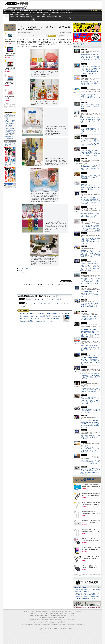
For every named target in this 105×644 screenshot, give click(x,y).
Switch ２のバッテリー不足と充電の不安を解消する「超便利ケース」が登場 (90, 437)
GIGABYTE (28, 16)
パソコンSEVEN (33, 14)
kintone (22, 18)
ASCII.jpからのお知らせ (80, 587)
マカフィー (12, 20)
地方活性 (57, 12)
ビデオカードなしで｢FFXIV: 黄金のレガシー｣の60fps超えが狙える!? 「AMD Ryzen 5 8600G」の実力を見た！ (90, 471)
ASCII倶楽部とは (11, 139)
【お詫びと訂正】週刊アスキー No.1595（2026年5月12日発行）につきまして (88, 591)
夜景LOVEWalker (56, 625)
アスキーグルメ (26, 12)
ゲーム (73, 11)
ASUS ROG (22, 16)
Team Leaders (50, 621)
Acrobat (17, 18)
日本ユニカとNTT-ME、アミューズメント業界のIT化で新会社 (45, 299)
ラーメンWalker (23, 625)
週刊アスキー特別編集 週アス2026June (10, 144)
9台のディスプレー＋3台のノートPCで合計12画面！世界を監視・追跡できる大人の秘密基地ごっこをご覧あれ (90, 167)
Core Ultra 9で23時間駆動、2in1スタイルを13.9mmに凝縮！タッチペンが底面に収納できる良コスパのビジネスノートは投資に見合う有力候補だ (90, 201)
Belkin (60, 16)
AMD (17, 16)
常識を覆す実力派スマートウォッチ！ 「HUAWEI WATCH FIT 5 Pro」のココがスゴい (90, 318)
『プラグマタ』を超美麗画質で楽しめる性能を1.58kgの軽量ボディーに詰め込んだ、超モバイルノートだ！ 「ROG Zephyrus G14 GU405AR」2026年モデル (90, 70)
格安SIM (13, 12)
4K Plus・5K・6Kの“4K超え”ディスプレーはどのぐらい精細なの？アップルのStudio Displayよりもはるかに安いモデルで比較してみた (90, 58)
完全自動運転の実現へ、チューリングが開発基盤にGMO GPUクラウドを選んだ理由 (90, 411)
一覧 (46, 36)
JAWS (12, 18)
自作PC (50, 10)
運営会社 (56, 629)
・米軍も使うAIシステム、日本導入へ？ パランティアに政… (9, 125)
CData (44, 18)
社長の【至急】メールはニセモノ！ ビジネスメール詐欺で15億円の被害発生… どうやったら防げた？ (90, 348)
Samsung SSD (33, 619)
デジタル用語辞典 (50, 623)
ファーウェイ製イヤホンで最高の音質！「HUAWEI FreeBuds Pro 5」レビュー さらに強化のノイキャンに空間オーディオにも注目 (90, 228)
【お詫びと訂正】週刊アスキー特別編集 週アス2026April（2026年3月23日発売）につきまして (87, 594)
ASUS (44, 15)
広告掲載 (70, 629)
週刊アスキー (33, 12)
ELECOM (12, 16)
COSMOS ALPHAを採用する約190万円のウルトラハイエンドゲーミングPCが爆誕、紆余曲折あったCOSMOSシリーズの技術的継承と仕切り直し (90, 267)
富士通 (12, 15)
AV (54, 10)
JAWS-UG (37, 615)
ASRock (38, 16)
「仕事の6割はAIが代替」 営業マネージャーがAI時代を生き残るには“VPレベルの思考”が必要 (90, 390)
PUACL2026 (62, 12)
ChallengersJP (69, 12)
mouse (17, 15)
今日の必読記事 (36, 623)
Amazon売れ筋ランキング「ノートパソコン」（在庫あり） (9, 27)
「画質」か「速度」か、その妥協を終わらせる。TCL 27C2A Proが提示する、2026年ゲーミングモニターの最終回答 (90, 241)
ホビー (45, 10)
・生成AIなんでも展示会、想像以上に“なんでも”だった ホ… (10, 130)
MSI (39, 15)
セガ (20, 271)
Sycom (28, 15)
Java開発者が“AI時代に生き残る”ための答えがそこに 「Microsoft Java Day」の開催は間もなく (90, 294)
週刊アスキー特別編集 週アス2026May (10, 164)
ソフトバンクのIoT (71, 18)
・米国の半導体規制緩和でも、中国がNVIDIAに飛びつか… (10, 135)
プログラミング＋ (57, 621)
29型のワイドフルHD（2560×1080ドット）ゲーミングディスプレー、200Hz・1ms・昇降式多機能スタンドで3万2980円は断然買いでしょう (90, 253)
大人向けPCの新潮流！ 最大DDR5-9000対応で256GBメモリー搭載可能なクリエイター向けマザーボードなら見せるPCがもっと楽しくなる (90, 400)
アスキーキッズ (7, 12)
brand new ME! (62, 617)
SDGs (53, 12)
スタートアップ (67, 11)
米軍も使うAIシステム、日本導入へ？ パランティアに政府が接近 (40, 319)
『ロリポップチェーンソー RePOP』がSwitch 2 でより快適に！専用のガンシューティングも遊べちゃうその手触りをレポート (90, 449)
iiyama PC (50, 614)
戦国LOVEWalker (81, 625)
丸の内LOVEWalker (73, 625)
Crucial (44, 16)
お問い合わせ (63, 629)
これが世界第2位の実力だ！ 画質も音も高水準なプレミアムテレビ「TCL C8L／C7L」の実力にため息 (90, 131)
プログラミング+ (48, 12)
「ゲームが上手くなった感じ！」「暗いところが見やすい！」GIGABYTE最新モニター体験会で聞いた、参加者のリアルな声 (90, 153)
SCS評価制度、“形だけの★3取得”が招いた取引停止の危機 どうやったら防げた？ (90, 83)
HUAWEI (49, 16)
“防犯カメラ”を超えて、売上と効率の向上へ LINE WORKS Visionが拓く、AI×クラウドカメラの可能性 (90, 120)
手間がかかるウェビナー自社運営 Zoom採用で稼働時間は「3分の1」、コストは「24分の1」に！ (91, 462)
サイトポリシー (36, 629)
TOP (24, 612)
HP (49, 15)
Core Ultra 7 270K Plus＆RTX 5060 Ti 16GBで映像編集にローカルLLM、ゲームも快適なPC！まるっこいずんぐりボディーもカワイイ (90, 361)
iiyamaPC (22, 15)
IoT (12, 10)
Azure (28, 18)
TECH (22, 10)
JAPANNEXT (22, 20)
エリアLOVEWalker (31, 625)
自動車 (40, 10)
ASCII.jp (11, 3)
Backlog (49, 18)
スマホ (61, 10)
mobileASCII (58, 623)
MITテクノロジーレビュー (66, 623)
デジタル (23, 3)
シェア (34, 35)
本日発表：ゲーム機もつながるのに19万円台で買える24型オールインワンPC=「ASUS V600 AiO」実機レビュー (55, 313)
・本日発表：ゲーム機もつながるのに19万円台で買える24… (10, 116)
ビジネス (16, 10)
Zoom (65, 18)
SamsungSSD (32, 16)
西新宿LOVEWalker (48, 625)
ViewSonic (55, 16)
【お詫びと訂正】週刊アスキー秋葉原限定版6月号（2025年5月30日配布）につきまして (87, 597)
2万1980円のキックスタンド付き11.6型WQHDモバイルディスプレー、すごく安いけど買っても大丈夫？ (90, 306)
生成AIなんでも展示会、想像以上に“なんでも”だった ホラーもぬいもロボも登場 (45, 321)
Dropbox (39, 18)
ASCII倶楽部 (97, 11)
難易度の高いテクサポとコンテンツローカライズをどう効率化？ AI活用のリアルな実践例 (90, 215)
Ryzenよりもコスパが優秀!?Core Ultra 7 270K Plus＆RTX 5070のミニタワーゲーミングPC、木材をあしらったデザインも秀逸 (90, 142)
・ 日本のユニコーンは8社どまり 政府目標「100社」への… (10, 120)
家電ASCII (19, 12)
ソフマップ (28, 20)
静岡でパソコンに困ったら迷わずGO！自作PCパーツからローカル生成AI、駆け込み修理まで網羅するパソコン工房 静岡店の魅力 (90, 281)
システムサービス (25, 268)
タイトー (22, 273)
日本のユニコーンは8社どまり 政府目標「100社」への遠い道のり (41, 316)
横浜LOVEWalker (39, 625)
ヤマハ (60, 18)
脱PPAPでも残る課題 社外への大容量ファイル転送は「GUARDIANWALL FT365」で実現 (90, 97)
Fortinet (55, 18)
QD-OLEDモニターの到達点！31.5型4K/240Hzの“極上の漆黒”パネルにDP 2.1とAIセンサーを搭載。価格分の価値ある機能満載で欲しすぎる (90, 424)
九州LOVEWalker (65, 625)
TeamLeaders (40, 12)
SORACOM (47, 619)
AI (9, 10)
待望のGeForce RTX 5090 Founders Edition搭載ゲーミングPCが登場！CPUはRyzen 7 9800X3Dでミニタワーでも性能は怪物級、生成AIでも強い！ (90, 333)
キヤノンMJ (17, 20)
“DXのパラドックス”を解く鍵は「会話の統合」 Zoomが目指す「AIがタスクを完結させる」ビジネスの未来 (90, 376)
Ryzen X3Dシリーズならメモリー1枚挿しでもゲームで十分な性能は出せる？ (90, 106)
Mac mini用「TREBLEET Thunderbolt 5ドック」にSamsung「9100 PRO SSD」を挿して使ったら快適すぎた (90, 187)
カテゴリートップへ (66, 281)
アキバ (57, 10)
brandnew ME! (33, 20)
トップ (6, 10)
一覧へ (98, 587)
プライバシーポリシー (47, 629)
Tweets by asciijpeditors (80, 44)
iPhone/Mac (34, 10)
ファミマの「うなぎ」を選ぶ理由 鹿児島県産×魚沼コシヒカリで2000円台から (91, 177)
